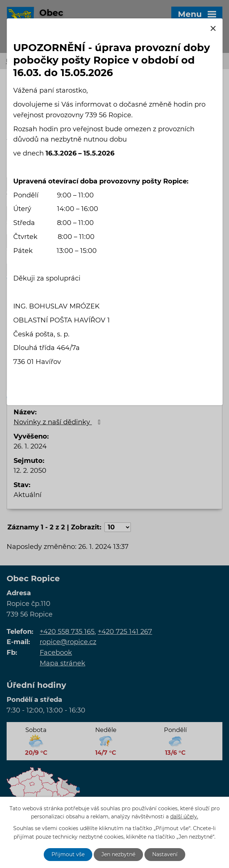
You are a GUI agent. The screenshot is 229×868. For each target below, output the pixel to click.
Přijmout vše (68, 854)
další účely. (184, 817)
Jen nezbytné (118, 854)
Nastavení (165, 854)
